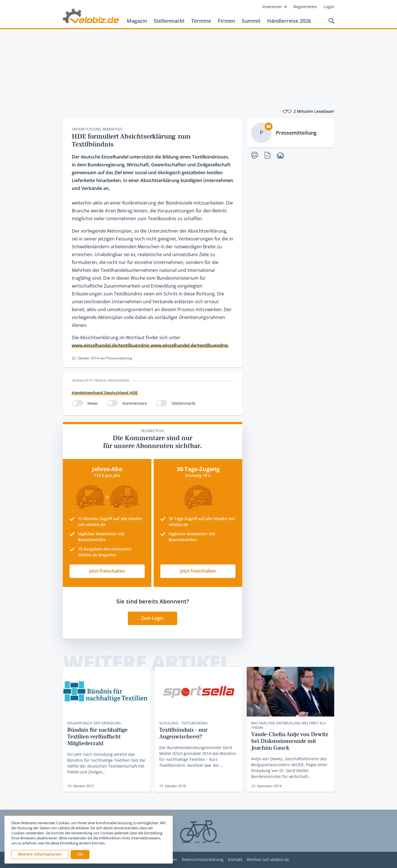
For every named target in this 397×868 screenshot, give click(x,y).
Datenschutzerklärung (203, 860)
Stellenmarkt (169, 21)
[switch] (77, 403)
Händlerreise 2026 (289, 21)
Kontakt (235, 860)
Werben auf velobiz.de (268, 860)
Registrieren (305, 7)
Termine (201, 21)
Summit (251, 21)
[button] (80, 855)
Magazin (137, 21)
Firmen (226, 21)
